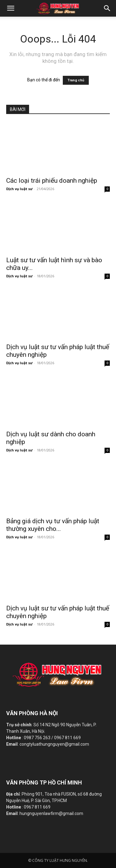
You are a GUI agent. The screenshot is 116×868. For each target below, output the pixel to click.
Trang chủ (76, 80)
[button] (107, 8)
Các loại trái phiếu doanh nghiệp (52, 181)
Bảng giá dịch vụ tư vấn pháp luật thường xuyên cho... (53, 525)
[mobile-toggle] (11, 8)
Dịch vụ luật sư (19, 189)
